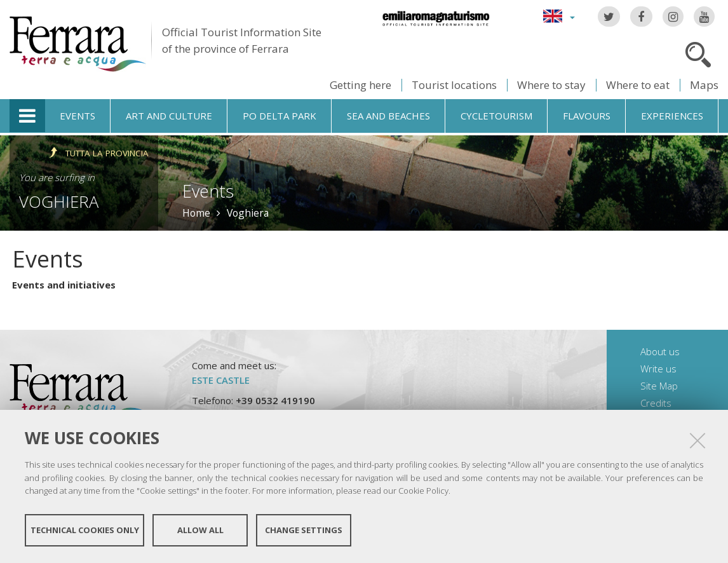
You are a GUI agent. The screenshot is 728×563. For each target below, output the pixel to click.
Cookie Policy (423, 491)
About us (660, 351)
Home (196, 213)
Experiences (672, 116)
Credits (656, 403)
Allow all (200, 530)
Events (78, 116)
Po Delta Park (280, 116)
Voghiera (59, 201)
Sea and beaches (388, 116)
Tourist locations (454, 85)
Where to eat (638, 85)
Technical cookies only (85, 530)
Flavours (587, 116)
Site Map (659, 386)
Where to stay (551, 85)
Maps (704, 85)
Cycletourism (496, 116)
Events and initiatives (64, 285)
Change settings (304, 530)
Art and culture (169, 116)
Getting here (361, 85)
